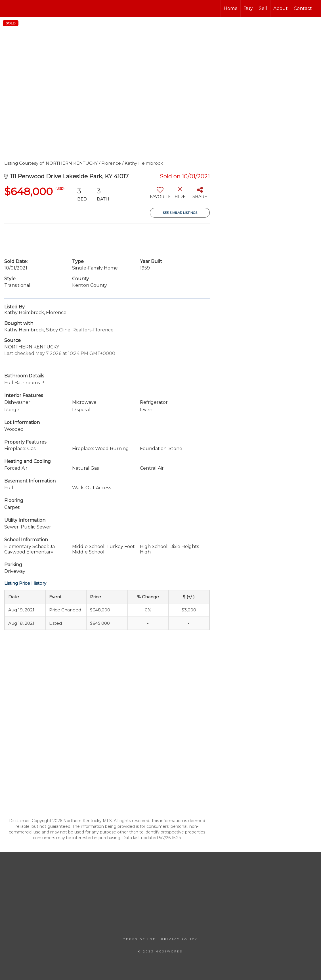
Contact (303, 8)
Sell (263, 8)
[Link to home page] (7, 9)
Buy (248, 8)
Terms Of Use (140, 939)
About (281, 8)
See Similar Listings (180, 213)
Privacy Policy (179, 939)
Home (231, 8)
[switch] (160, 195)
